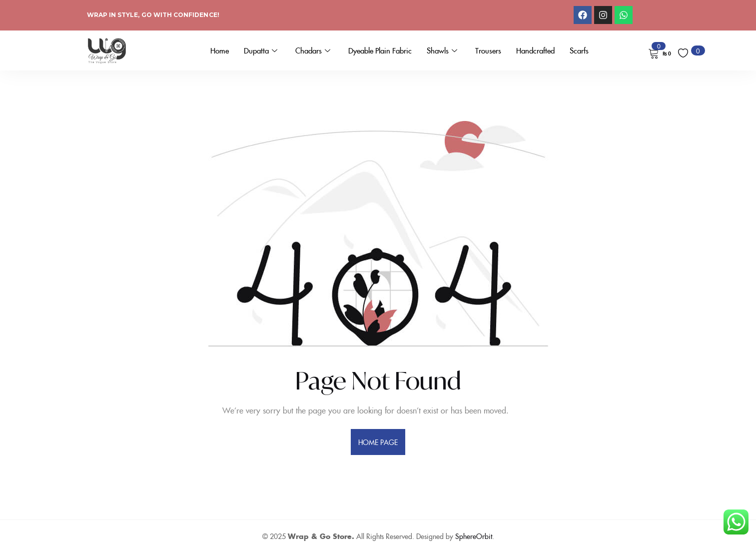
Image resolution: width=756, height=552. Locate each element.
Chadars (313, 50)
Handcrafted (535, 50)
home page (378, 442)
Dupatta (261, 50)
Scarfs (579, 50)
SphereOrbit (474, 536)
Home (220, 50)
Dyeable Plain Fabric (380, 50)
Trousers (488, 50)
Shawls (442, 50)
